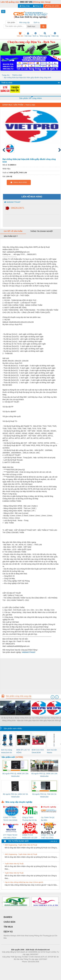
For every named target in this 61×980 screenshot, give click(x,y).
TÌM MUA (8, 927)
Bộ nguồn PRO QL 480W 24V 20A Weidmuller (15, 775)
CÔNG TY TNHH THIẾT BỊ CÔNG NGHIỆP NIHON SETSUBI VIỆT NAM (49, 837)
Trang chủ (6, 75)
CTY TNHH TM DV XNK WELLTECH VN (10, 837)
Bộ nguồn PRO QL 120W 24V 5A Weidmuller (15, 795)
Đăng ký (37, 6)
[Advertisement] (30, 675)
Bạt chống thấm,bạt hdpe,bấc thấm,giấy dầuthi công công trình (28, 78)
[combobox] (40, 26)
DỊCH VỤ (8, 932)
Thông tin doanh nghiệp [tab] (41, 231)
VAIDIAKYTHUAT (12, 202)
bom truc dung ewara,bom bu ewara (7, 751)
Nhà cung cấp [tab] (24, 22)
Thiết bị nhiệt (17, 75)
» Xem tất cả (53, 841)
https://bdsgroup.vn (27, 965)
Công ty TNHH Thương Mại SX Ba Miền (29, 819)
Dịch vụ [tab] (37, 22)
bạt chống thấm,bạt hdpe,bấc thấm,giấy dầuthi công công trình (24, 719)
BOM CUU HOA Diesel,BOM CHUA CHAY (38, 751)
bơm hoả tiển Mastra (52, 751)
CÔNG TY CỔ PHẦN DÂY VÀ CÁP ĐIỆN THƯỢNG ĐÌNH (30, 837)
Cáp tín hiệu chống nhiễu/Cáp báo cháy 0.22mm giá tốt (24, 882)
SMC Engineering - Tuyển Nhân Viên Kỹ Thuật (21, 845)
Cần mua (28, 34)
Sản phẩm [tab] (11, 22)
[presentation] (53, 697)
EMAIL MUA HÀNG (19, 182)
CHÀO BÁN (9, 922)
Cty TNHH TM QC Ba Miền (48, 819)
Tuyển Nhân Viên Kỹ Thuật (14, 864)
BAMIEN (8, 917)
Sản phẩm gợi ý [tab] (11, 236)
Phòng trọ (15, 965)
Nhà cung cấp (45, 34)
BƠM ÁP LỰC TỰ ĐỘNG (23, 751)
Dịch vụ (36, 34)
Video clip (55, 34)
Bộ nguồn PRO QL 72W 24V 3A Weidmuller (44, 795)
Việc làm (20, 34)
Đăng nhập (25, 6)
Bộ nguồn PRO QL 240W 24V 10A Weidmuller (44, 775)
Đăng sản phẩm (52, 6)
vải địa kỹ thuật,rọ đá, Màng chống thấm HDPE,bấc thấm (9, 719)
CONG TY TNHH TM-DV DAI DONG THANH (10, 819)
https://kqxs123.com (42, 965)
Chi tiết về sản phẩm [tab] (13, 231)
